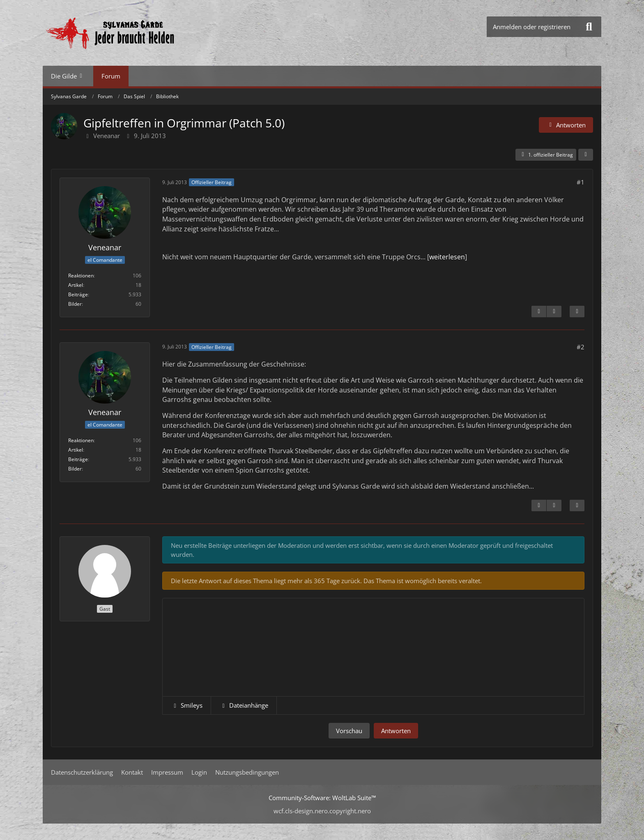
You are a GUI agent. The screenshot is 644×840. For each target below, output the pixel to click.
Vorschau (349, 731)
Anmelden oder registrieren (532, 27)
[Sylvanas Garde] (135, 33)
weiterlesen (447, 257)
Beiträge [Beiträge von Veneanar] (78, 294)
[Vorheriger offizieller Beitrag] (554, 505)
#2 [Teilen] (581, 347)
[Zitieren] (577, 312)
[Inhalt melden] (539, 312)
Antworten (396, 731)
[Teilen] (586, 155)
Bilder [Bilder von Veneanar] (75, 304)
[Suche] (589, 27)
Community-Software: (322, 798)
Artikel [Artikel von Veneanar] (76, 285)
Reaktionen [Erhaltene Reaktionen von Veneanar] (81, 276)
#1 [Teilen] (581, 182)
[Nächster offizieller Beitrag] (554, 312)
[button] (187, 705)
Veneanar (107, 136)
